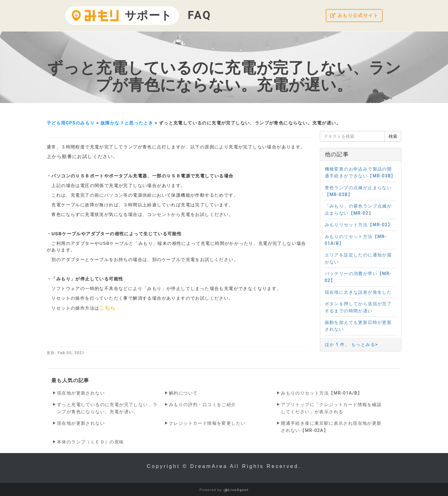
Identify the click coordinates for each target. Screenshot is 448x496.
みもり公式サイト (353, 16)
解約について (183, 393)
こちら (107, 308)
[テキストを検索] (352, 136)
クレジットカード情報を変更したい (207, 423)
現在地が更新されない (81, 393)
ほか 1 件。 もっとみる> (351, 344)
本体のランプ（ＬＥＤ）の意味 (91, 442)
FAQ (199, 15)
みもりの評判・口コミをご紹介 (203, 405)
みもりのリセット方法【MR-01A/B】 (322, 393)
